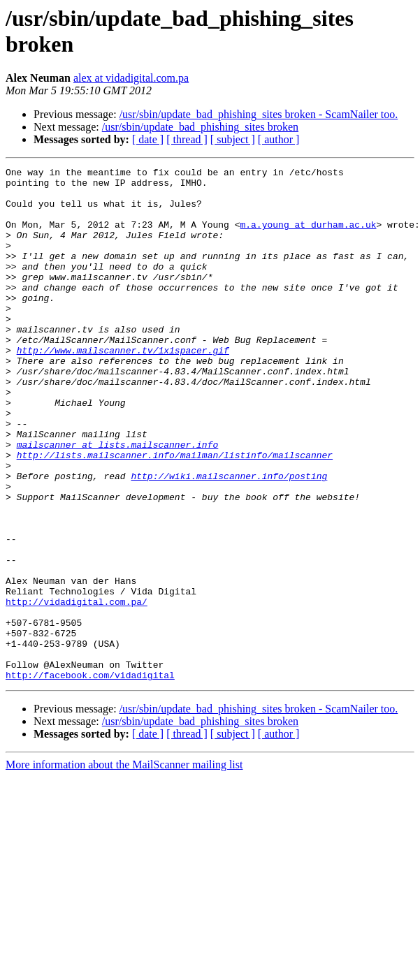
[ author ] (279, 139)
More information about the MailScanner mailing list (124, 867)
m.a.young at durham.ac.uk (308, 237)
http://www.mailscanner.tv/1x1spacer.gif (123, 388)
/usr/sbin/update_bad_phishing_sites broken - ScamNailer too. (259, 114)
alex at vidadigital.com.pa (131, 78)
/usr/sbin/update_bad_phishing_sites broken (200, 127)
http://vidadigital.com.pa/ (77, 689)
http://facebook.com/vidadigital (90, 777)
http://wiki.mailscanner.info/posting (229, 539)
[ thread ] (187, 139)
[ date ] (148, 139)
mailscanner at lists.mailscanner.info (118, 501)
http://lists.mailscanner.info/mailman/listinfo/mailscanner (175, 513)
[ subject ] (233, 139)
